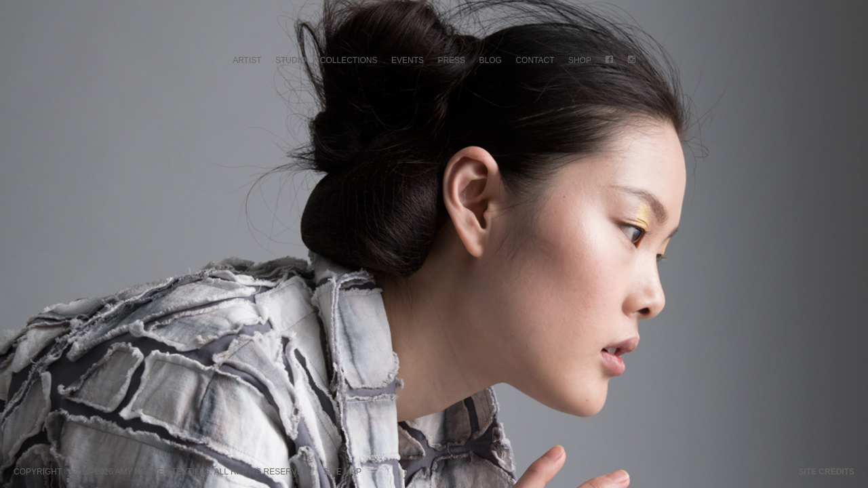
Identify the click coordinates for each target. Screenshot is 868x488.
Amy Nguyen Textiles (162, 472)
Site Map (342, 472)
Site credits (826, 472)
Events (408, 60)
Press (451, 60)
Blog (491, 60)
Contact (535, 60)
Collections (349, 60)
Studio (291, 60)
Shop (580, 60)
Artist (247, 60)
